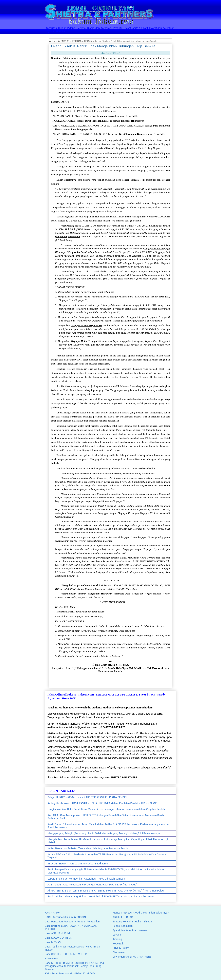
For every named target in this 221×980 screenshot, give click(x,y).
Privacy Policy (121, 948)
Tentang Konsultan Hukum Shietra (132, 922)
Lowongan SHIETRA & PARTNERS (132, 957)
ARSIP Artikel (53, 913)
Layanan (118, 935)
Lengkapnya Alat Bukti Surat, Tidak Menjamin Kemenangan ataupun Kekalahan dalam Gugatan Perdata (107, 809)
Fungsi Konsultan (123, 926)
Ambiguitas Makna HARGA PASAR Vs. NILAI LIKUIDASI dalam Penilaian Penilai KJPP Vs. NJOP (102, 803)
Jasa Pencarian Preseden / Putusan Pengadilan (72, 922)
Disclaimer (119, 952)
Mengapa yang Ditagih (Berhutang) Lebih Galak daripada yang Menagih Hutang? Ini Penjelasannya (104, 833)
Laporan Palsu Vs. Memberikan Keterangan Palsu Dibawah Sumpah (86, 879)
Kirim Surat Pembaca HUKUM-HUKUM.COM (70, 973)
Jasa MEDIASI (53, 942)
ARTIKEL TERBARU (124, 917)
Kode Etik (118, 944)
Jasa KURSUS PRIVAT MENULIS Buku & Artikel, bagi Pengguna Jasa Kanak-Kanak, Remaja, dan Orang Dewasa (75, 966)
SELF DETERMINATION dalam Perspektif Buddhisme (78, 864)
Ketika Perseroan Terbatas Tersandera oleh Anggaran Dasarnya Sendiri (88, 848)
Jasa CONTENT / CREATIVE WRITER (66, 954)
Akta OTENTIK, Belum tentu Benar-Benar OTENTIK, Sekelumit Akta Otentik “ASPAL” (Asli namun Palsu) (106, 891)
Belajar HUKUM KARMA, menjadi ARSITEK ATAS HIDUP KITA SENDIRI (87, 797)
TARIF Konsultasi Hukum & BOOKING (66, 917)
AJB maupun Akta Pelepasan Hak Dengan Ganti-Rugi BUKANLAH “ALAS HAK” (92, 885)
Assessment (52, 958)
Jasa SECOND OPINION (59, 938)
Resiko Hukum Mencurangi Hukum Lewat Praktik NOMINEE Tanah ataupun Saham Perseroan (101, 896)
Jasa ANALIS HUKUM (58, 933)
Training (117, 939)
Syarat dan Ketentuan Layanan (130, 930)
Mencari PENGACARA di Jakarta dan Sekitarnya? (141, 913)
